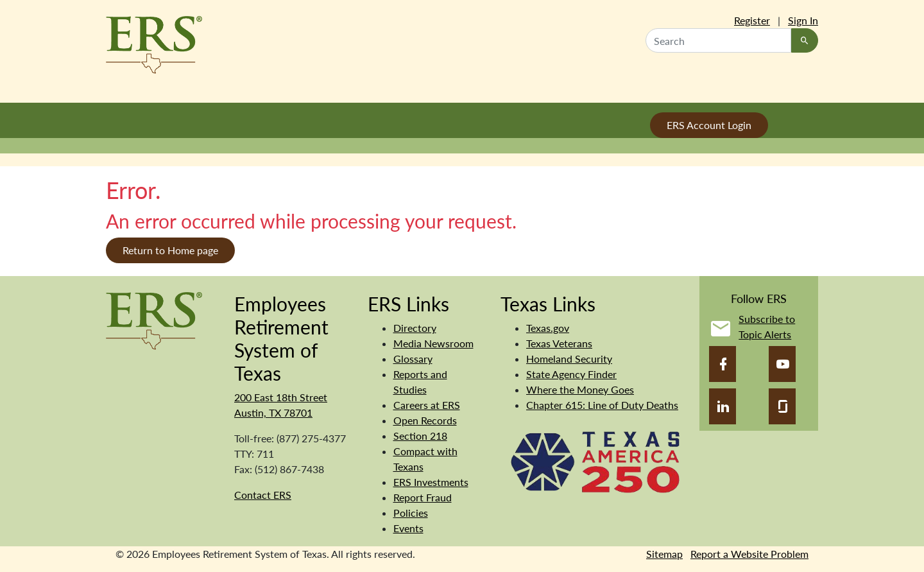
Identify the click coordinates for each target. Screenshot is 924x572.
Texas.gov (548, 328)
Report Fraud (423, 497)
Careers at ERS (427, 405)
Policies (411, 513)
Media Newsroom (433, 343)
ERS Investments (431, 482)
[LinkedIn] (723, 406)
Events (408, 528)
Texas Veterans (559, 343)
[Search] (805, 40)
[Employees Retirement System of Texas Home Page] (154, 45)
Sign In (803, 20)
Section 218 (420, 436)
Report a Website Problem (749, 554)
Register (752, 20)
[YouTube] (782, 364)
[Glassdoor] (782, 406)
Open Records (425, 420)
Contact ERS (263, 495)
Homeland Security (569, 359)
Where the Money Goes (580, 389)
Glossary (413, 359)
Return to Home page (170, 250)
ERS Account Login (709, 125)
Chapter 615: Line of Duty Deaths (602, 405)
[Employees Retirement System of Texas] (154, 319)
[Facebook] (723, 364)
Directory (415, 328)
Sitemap (664, 554)
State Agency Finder (571, 374)
